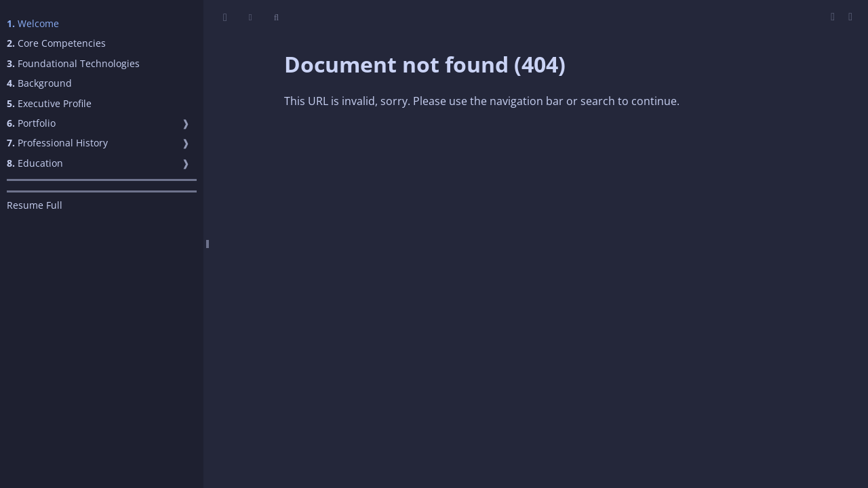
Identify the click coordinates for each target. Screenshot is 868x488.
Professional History (57, 143)
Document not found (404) (425, 64)
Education (35, 163)
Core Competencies (56, 43)
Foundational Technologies (73, 63)
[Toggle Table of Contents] (225, 17)
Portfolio (31, 123)
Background (39, 83)
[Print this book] (834, 16)
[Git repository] (850, 16)
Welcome (33, 23)
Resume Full (35, 205)
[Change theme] (251, 17)
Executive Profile (49, 103)
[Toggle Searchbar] (276, 17)
